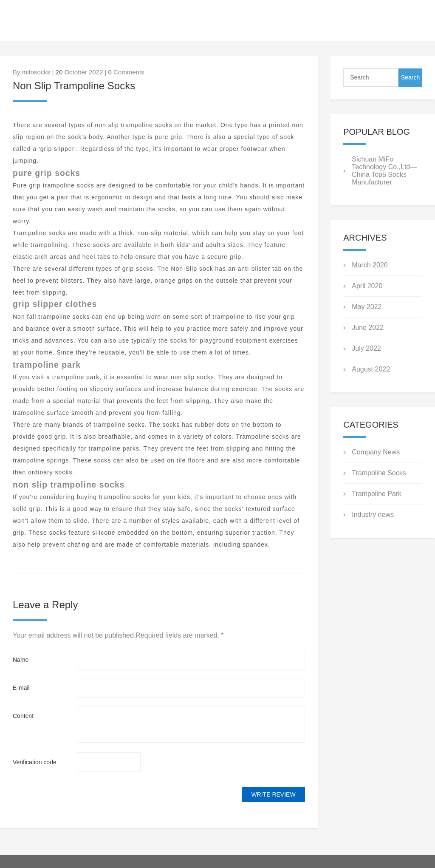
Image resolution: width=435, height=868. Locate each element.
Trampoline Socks (379, 473)
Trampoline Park (377, 494)
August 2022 (371, 369)
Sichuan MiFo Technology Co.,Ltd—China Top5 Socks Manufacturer (384, 171)
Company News (376, 452)
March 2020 (370, 265)
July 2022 (366, 348)
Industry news (373, 515)
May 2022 (367, 307)
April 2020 (367, 286)
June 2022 (368, 328)
